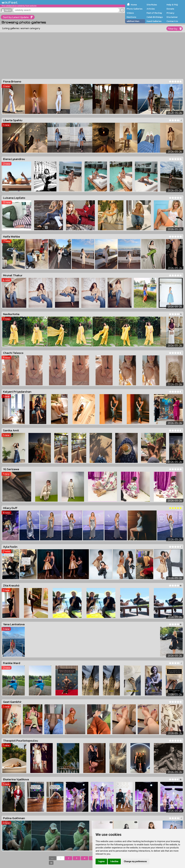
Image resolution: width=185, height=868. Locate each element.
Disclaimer (172, 17)
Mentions (131, 17)
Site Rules (152, 5)
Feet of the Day (154, 13)
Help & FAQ (172, 5)
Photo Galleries (135, 9)
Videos (130, 13)
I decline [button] (114, 861)
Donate (170, 9)
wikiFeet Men (133, 21)
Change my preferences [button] (135, 861)
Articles (151, 9)
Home (134, 5)
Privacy (170, 13)
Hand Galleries (154, 21)
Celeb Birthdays (155, 17)
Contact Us (172, 21)
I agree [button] (101, 861)
